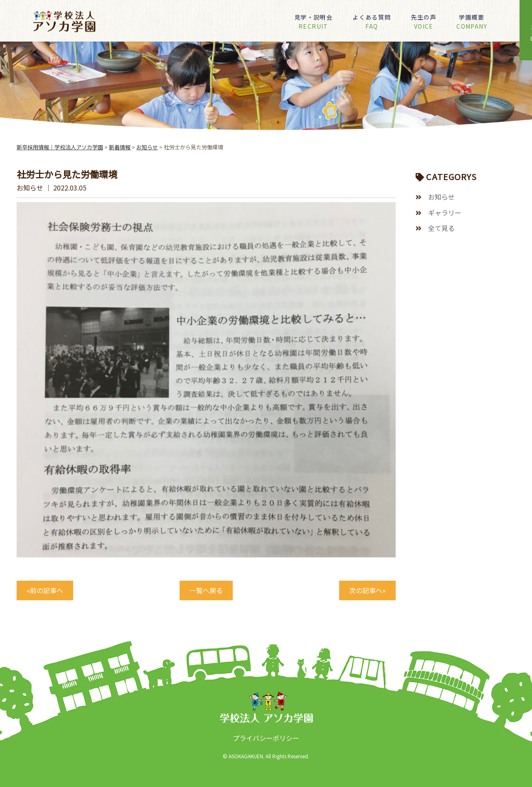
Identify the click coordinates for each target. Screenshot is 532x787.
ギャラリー (445, 213)
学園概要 (472, 22)
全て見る (441, 228)
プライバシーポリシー (266, 738)
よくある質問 (372, 22)
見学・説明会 (313, 22)
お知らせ (441, 197)
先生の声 (424, 22)
